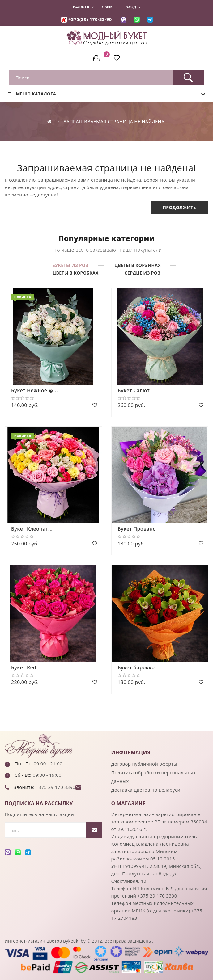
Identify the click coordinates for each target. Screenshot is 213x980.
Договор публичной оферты (144, 764)
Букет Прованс (137, 529)
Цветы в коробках (75, 273)
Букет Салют (134, 390)
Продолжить (179, 207)
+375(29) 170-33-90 (90, 19)
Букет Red (24, 667)
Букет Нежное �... (34, 390)
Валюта (83, 7)
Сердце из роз (143, 273)
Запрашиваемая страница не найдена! (115, 121)
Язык (109, 7)
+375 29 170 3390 (55, 787)
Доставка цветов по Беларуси (146, 790)
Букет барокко (136, 667)
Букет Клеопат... (32, 529)
